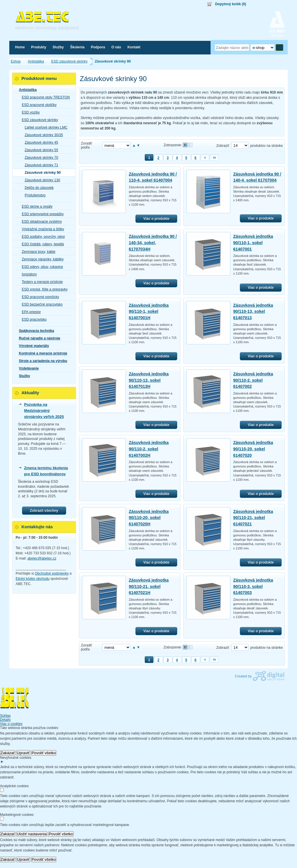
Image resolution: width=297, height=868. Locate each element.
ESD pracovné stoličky (37, 105)
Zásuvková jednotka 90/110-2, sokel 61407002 (253, 380)
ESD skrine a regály (35, 207)
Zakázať (8, 753)
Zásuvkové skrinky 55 (40, 150)
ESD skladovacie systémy (40, 222)
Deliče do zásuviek (37, 188)
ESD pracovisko (32, 319)
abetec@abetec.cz (42, 558)
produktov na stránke (267, 146)
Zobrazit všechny (44, 511)
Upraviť (23, 753)
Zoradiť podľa (87, 145)
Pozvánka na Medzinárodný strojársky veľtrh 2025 (44, 411)
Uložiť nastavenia (32, 834)
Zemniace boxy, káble (37, 252)
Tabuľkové (190, 145)
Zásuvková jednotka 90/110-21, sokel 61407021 (253, 518)
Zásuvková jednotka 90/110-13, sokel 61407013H (149, 380)
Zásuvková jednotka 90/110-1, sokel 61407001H (149, 311)
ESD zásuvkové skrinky (38, 120)
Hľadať (279, 47)
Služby (23, 376)
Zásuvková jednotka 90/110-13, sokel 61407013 (253, 311)
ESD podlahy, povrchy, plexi (41, 237)
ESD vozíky (29, 112)
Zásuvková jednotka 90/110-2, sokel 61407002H (149, 449)
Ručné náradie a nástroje (38, 338)
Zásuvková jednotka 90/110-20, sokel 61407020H (149, 518)
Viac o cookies (11, 724)
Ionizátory (28, 274)
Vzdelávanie (27, 368)
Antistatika (26, 90)
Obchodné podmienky (52, 573)
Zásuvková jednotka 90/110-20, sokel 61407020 (253, 449)
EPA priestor (30, 312)
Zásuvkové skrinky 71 (40, 165)
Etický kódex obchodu (33, 579)
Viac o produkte (156, 219)
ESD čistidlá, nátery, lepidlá (41, 244)
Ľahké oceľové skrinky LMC (44, 127)
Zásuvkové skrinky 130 (41, 180)
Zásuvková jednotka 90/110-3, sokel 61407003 (253, 586)
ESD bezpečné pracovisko (40, 304)
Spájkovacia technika (35, 331)
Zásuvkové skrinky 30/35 (42, 135)
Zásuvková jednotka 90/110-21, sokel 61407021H (149, 586)
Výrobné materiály (32, 346)
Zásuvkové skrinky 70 (40, 158)
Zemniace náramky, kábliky (41, 259)
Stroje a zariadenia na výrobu (41, 361)
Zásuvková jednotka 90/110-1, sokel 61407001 (253, 243)
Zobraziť (223, 146)
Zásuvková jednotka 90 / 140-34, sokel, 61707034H (153, 243)
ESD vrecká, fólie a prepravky (43, 289)
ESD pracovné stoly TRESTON (44, 97)
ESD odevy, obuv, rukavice (41, 267)
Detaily (5, 720)
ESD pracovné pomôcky (39, 297)
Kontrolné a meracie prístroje (41, 353)
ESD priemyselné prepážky (41, 214)
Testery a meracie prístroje (40, 282)
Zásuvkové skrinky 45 (40, 142)
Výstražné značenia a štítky (41, 229)
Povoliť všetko (44, 753)
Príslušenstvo (33, 195)
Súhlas (5, 716)
